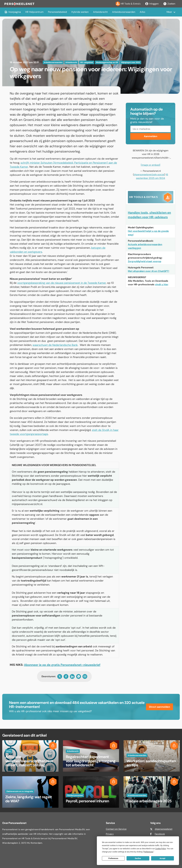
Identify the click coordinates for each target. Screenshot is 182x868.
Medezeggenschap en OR (107, 62)
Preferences (113, 858)
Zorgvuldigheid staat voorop (145, 261)
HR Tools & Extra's (128, 4)
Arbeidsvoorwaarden (124, 12)
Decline (138, 858)
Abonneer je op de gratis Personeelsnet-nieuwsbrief (62, 665)
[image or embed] (151, 165)
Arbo (142, 12)
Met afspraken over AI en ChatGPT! (148, 271)
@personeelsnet (164, 829)
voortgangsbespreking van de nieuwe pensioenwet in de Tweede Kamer (62, 283)
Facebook (160, 834)
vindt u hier (162, 284)
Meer (169, 12)
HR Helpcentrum (34, 12)
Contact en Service (116, 829)
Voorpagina (13, 12)
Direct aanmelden (160, 707)
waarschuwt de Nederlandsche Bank (55, 345)
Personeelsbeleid (57, 12)
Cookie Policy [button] (160, 849)
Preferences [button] (148, 852)
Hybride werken (80, 12)
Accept (163, 858)
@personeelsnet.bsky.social (149, 175)
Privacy (110, 834)
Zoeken (169, 4)
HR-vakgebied (87, 62)
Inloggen (152, 4)
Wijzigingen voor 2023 (131, 62)
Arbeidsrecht (100, 12)
